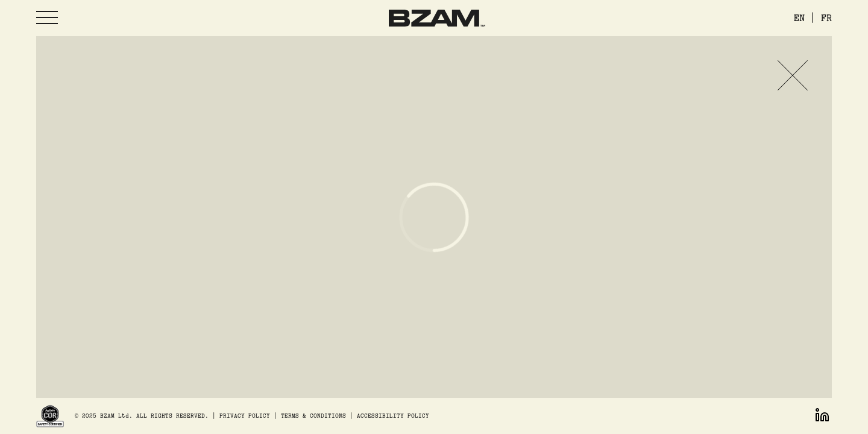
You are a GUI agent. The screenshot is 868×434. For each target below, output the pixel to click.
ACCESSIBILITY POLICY (393, 416)
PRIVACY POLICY (245, 416)
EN (799, 18)
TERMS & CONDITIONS (313, 416)
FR (826, 18)
